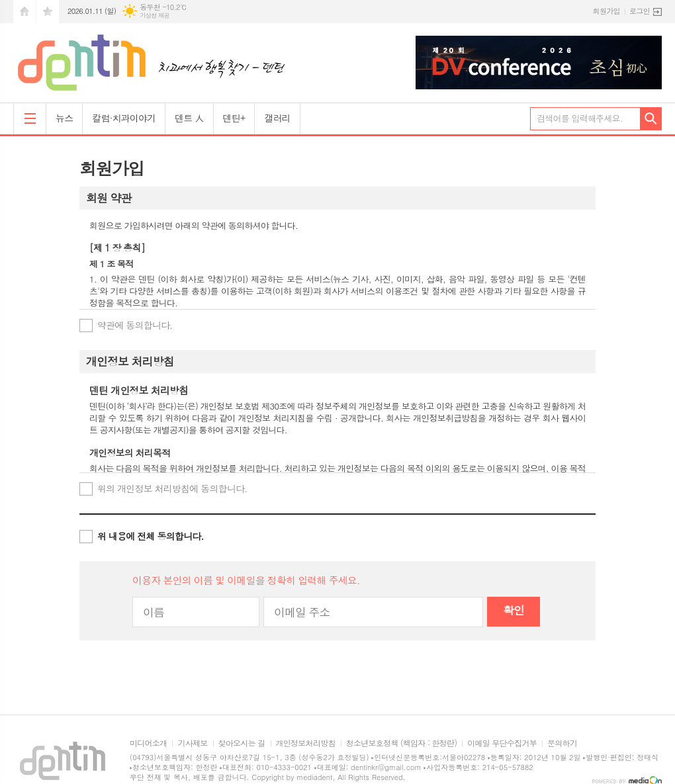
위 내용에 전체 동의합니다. (151, 536)
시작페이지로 (24, 12)
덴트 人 (189, 118)
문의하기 (562, 743)
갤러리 (277, 118)
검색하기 (651, 119)
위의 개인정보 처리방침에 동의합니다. (172, 488)
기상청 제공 (155, 16)
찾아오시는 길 (242, 743)
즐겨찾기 (48, 12)
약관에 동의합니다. (135, 325)
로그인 (640, 11)
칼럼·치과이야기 (124, 118)
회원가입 (607, 11)
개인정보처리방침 (306, 743)
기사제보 (192, 743)
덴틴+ (234, 118)
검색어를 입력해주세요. (580, 118)
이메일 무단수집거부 (502, 743)
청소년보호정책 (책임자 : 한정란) (401, 743)
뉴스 (64, 118)
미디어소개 (148, 743)
